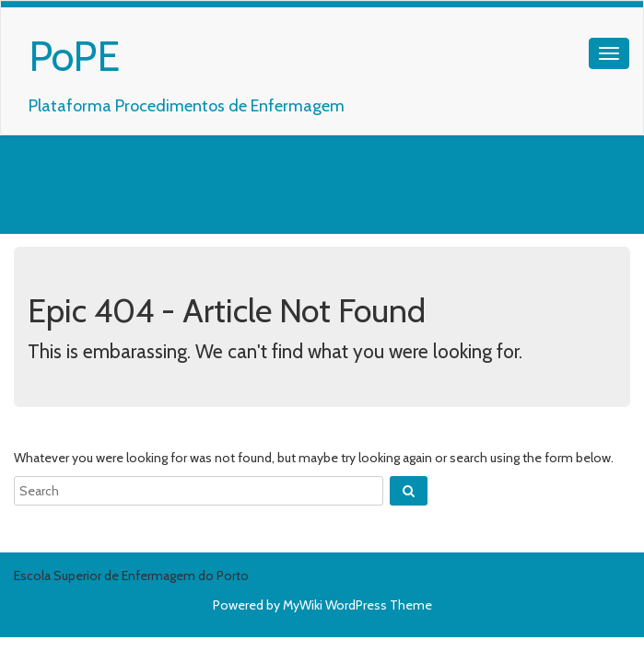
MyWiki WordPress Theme (357, 605)
